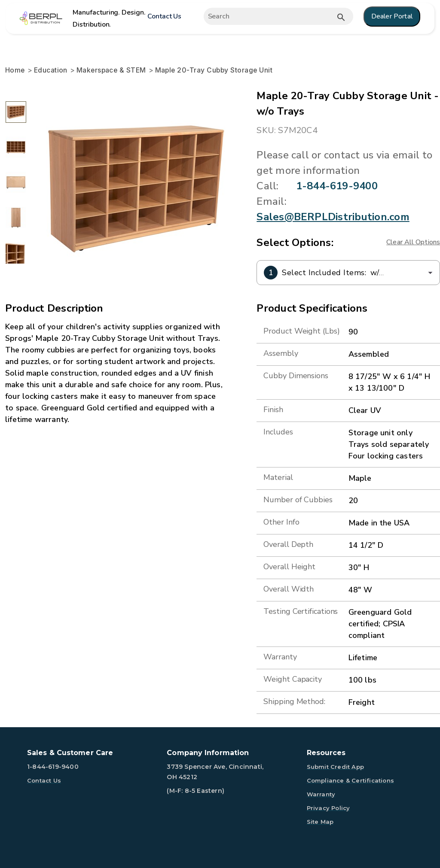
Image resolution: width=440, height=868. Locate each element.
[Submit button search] (341, 17)
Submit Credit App (335, 767)
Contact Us (164, 16)
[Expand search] (272, 16)
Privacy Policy (328, 808)
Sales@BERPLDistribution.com (333, 217)
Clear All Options (413, 242)
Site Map (320, 822)
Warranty (321, 794)
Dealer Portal (392, 16)
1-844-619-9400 (337, 186)
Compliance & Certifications (350, 780)
